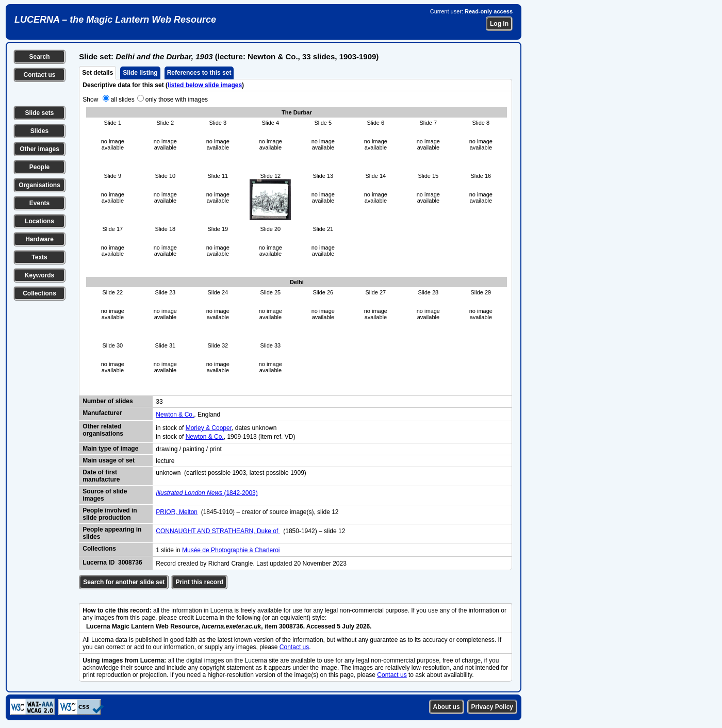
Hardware (39, 239)
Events (39, 203)
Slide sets (39, 113)
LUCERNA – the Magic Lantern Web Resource (115, 20)
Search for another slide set (124, 582)
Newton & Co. (175, 415)
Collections (39, 293)
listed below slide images (205, 85)
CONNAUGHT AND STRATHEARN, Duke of (218, 531)
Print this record (199, 582)
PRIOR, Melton (177, 512)
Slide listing (140, 73)
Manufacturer (102, 413)
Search (39, 57)
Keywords (39, 275)
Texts (39, 257)
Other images (39, 149)
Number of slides (108, 401)
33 (159, 402)
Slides (39, 131)
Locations (39, 221)
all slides (123, 100)
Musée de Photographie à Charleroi (231, 550)
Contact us (39, 75)
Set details (97, 73)
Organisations (39, 185)
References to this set (199, 73)
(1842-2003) (207, 493)
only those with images (177, 100)
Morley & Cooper (209, 428)
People (39, 167)
